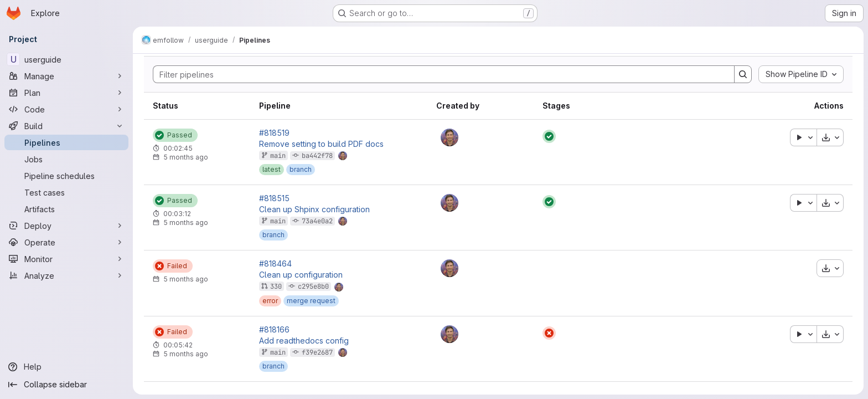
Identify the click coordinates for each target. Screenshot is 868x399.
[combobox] (801, 74)
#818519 (274, 133)
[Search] (438, 74)
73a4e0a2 (317, 221)
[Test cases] (66, 192)
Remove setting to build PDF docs (321, 144)
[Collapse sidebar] (66, 385)
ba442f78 (317, 156)
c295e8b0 (313, 287)
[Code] (66, 109)
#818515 (274, 198)
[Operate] (66, 242)
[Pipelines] (66, 142)
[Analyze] (66, 275)
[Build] (66, 126)
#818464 (275, 264)
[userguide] (66, 59)
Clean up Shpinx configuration (314, 209)
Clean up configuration (301, 275)
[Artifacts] (66, 209)
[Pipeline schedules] (66, 176)
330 (276, 287)
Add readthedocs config (304, 341)
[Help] (66, 367)
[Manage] (66, 76)
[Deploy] (66, 226)
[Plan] (66, 93)
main (278, 156)
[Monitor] (66, 259)
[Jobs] (66, 159)
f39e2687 (317, 352)
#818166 (274, 330)
